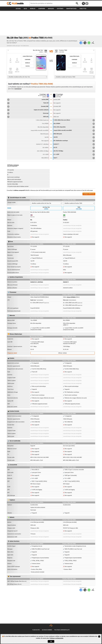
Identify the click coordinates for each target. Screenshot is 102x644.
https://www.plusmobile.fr (16, 3)
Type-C (74, 158)
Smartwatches (71, 9)
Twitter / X (83, 3)
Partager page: (93, 43)
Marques (51, 9)
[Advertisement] (51, 23)
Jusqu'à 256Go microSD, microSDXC (74, 131)
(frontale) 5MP (28, 107)
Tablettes (83, 9)
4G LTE (74, 148)
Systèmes (60, 9)
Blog (25, 9)
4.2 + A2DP (74, 155)
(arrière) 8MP (28, 100)
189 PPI (74, 137)
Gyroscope (28, 113)
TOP (51, 626)
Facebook (87, 3)
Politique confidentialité (62, 630)
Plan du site (36, 630)
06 (46, 51)
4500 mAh (28, 117)
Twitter (85, 43)
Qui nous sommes (47, 630)
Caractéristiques (28, 56)
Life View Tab (46, 208)
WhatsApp (89, 43)
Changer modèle (11, 203)
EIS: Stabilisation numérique (74, 141)
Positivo (65, 220)
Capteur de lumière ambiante (28, 110)
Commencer (18, 89)
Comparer (42, 9)
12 (56, 51)
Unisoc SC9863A (71, 297)
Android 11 (74, 144)
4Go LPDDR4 (74, 124)
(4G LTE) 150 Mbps (74, 151)
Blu (31, 220)
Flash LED (28, 103)
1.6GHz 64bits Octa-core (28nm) (74, 120)
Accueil (18, 9)
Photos (28, 66)
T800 (79, 208)
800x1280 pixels (74, 134)
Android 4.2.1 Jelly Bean (37, 282)
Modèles (28, 63)
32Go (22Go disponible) (74, 127)
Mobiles (33, 9)
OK (51, 641)
